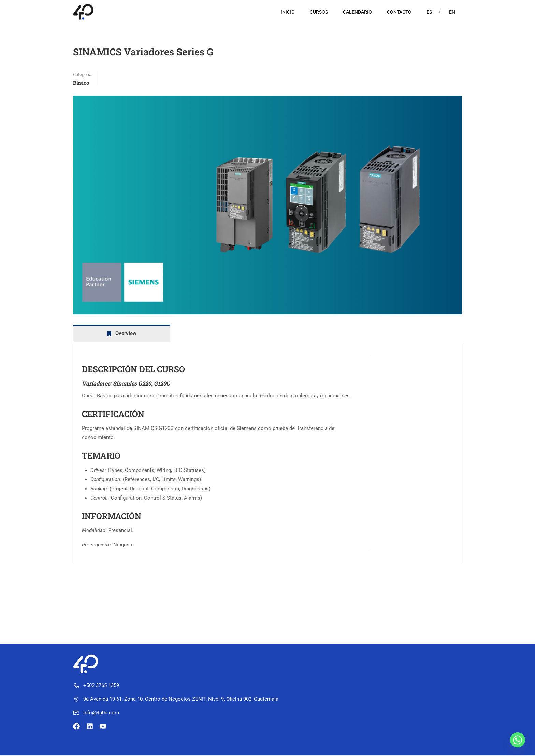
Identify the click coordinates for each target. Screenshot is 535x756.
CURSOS (319, 12)
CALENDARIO (357, 12)
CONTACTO (399, 12)
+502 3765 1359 (96, 685)
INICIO (288, 12)
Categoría (82, 75)
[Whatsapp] (518, 740)
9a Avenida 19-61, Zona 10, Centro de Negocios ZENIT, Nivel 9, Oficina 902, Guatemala (176, 699)
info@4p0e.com (96, 713)
